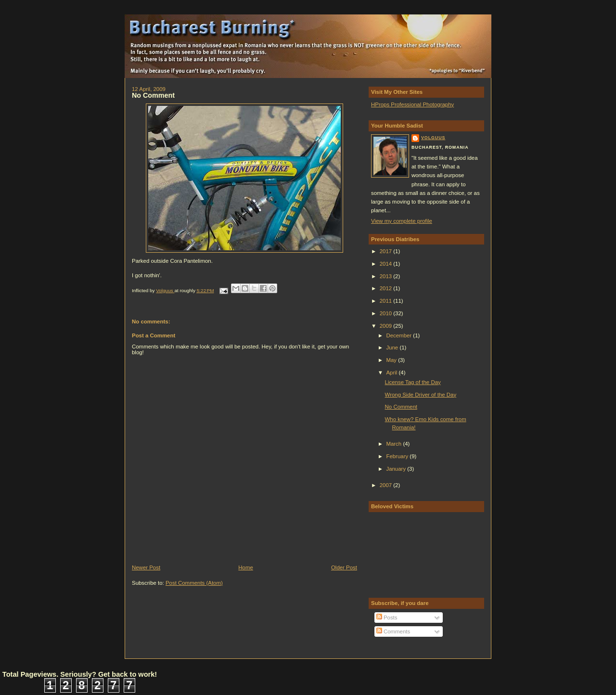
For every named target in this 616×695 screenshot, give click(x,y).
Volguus (433, 138)
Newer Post (146, 567)
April (392, 373)
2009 (387, 326)
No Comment (401, 407)
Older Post (344, 567)
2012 (387, 288)
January (397, 469)
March (394, 444)
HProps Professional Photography (412, 104)
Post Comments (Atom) (194, 583)
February (398, 456)
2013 (387, 276)
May (392, 360)
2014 (387, 264)
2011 (387, 301)
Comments (393, 631)
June (393, 347)
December (399, 335)
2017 (387, 251)
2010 (387, 313)
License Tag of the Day (413, 382)
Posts (387, 618)
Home (246, 567)
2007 (387, 485)
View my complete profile (402, 221)
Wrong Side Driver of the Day (421, 395)
